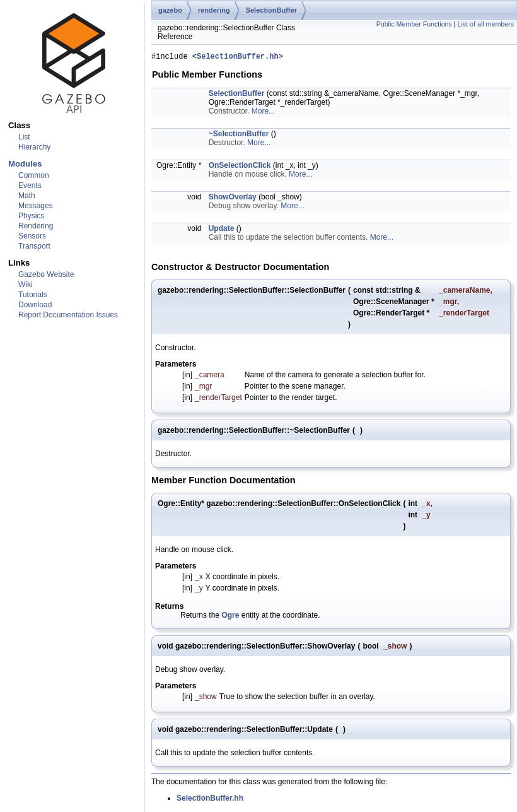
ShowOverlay (233, 199)
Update (222, 230)
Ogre (230, 617)
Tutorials (33, 295)
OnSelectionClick (240, 167)
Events (30, 185)
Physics (31, 216)
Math (27, 196)
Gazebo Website (46, 274)
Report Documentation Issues (68, 315)
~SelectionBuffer (239, 136)
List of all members (486, 24)
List (24, 137)
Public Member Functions (414, 24)
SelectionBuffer (271, 10)
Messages (36, 206)
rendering (214, 10)
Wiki (26, 285)
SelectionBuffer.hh (238, 58)
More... (263, 113)
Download (35, 305)
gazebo (170, 10)
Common (34, 175)
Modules (25, 164)
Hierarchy (34, 147)
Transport (34, 246)
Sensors (32, 236)
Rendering (36, 226)
